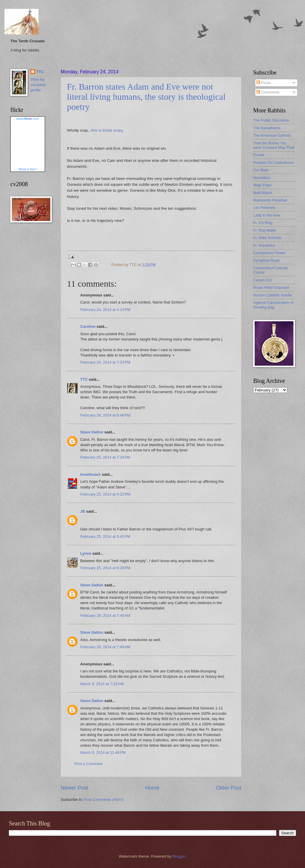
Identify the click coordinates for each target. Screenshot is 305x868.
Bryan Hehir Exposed (271, 287)
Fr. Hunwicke (264, 245)
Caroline (88, 326)
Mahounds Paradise (270, 200)
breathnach (90, 474)
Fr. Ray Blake (265, 230)
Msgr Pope (262, 185)
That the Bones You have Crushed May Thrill (274, 145)
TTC (84, 379)
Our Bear (261, 170)
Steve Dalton (92, 432)
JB (83, 511)
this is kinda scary (107, 130)
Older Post (229, 788)
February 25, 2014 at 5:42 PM (105, 537)
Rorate (259, 155)
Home (152, 788)
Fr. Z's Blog (263, 223)
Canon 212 (263, 280)
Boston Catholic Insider (273, 295)
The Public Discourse (271, 120)
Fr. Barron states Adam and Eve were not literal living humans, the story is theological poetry (146, 97)
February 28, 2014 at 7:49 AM (105, 647)
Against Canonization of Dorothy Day (273, 305)
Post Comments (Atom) (104, 800)
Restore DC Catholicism (273, 163)
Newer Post (74, 788)
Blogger (179, 856)
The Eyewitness (267, 128)
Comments (268, 92)
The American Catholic (272, 135)
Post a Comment (89, 764)
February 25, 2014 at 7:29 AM (105, 457)
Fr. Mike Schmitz (267, 238)
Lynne (86, 553)
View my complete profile (38, 85)
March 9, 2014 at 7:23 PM (102, 684)
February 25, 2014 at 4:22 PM (105, 494)
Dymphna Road (266, 260)
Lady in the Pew (267, 215)
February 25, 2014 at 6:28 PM (105, 568)
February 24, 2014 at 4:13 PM (105, 310)
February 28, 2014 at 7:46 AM (105, 615)
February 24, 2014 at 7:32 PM (105, 362)
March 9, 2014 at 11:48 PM (103, 752)
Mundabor (262, 178)
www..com (28, 119)
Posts (264, 83)
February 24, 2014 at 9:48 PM (105, 415)
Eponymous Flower (269, 253)
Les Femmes (264, 208)
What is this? (28, 169)
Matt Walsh (263, 193)
